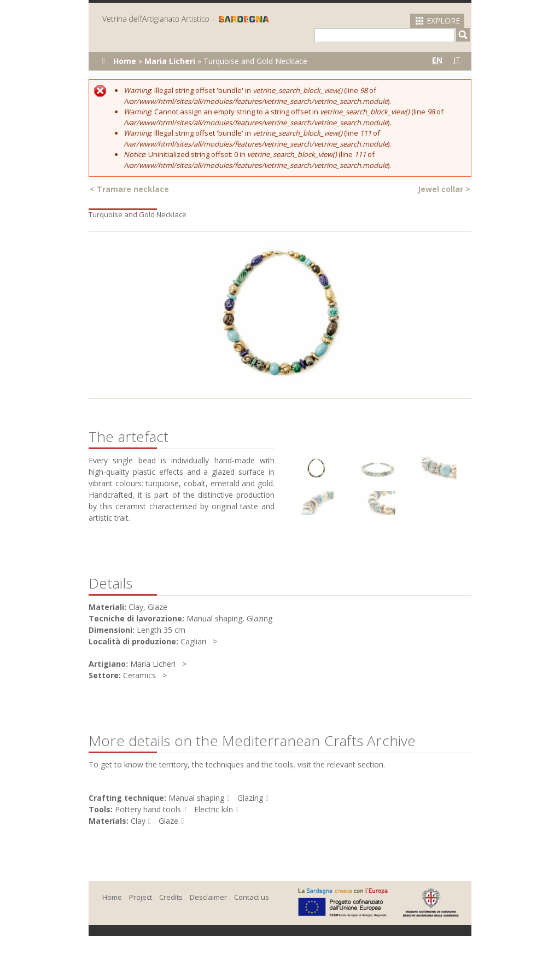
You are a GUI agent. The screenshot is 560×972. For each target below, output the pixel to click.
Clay (138, 821)
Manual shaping (196, 798)
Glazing (250, 798)
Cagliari (193, 641)
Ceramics (139, 675)
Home (125, 61)
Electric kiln (214, 809)
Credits (171, 897)
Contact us (252, 897)
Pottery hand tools (148, 809)
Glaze (168, 821)
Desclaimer (208, 897)
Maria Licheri (170, 61)
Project (141, 897)
